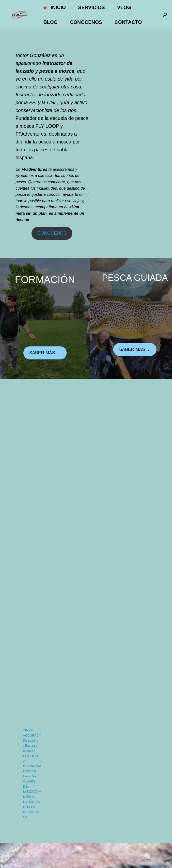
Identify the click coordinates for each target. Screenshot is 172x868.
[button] (165, 15)
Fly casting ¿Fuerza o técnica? (31, 746)
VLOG (124, 7)
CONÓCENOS (86, 22)
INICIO (55, 7)
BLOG (50, 22)
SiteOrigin (149, 858)
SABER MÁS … (45, 353)
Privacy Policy (117, 858)
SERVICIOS (91, 7)
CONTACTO (128, 22)
